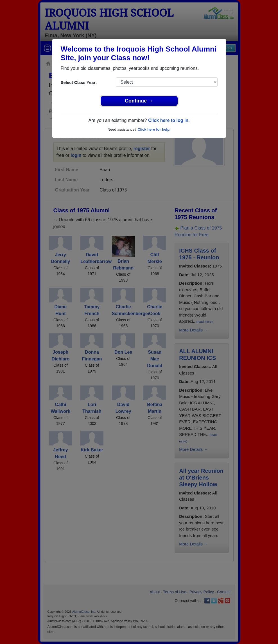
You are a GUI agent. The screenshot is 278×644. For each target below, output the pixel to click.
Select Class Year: (79, 82)
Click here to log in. (169, 120)
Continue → (139, 101)
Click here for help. (154, 129)
